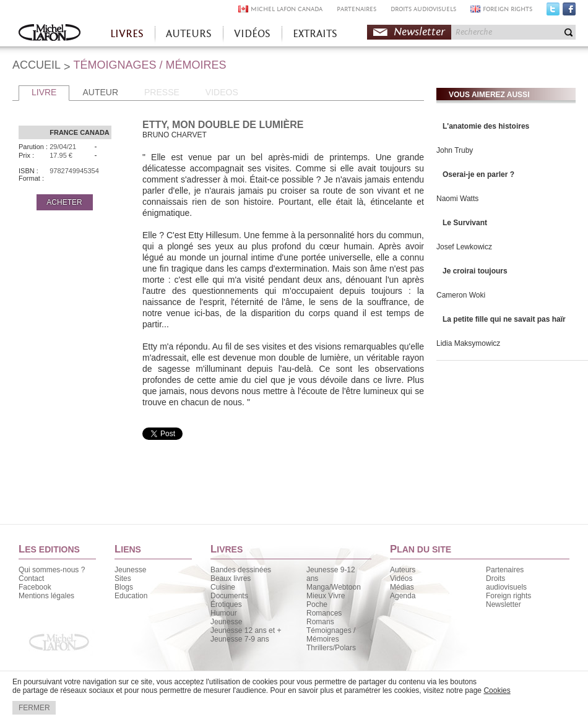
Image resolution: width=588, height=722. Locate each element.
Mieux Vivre (326, 596)
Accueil (50, 34)
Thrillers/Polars (331, 648)
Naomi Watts (457, 199)
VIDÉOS (252, 34)
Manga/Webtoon (334, 587)
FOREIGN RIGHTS (508, 9)
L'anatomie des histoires (486, 126)
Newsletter (419, 32)
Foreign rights (508, 596)
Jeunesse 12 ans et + (246, 630)
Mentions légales (46, 596)
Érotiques (226, 604)
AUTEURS (189, 34)
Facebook (569, 12)
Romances (324, 613)
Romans (320, 622)
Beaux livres (231, 578)
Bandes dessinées (241, 570)
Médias (402, 587)
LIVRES (127, 34)
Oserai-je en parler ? (478, 174)
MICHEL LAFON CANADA (287, 9)
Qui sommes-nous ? (52, 570)
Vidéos (401, 578)
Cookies (497, 690)
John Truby (455, 150)
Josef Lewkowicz (464, 247)
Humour (224, 613)
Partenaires (505, 570)
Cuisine (223, 587)
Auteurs (403, 570)
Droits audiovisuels (506, 583)
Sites (123, 578)
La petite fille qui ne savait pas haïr (504, 319)
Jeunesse (130, 570)
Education (131, 596)
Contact (31, 578)
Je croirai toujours (475, 271)
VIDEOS (222, 92)
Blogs (124, 587)
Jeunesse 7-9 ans (240, 639)
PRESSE (162, 92)
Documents (229, 596)
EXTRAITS (315, 34)
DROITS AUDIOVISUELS (423, 9)
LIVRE (44, 92)
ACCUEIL (37, 65)
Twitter (553, 12)
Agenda (403, 596)
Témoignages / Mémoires (331, 635)
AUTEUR (100, 92)
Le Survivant (465, 223)
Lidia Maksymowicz (468, 343)
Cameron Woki (461, 295)
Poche (317, 604)
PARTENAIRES (357, 9)
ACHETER (64, 202)
